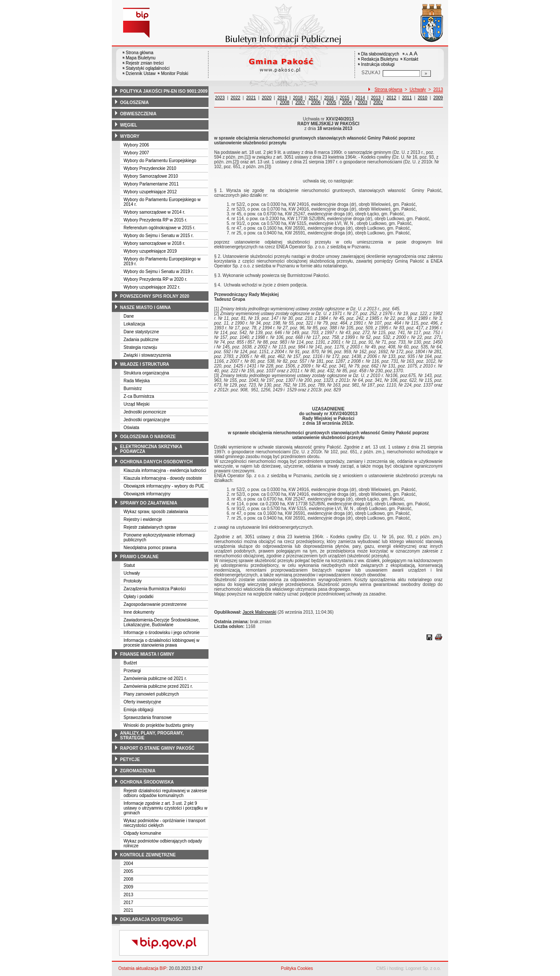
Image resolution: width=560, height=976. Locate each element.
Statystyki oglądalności (148, 68)
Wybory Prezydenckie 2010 (150, 168)
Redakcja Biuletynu (380, 59)
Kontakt (411, 59)
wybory (130, 136)
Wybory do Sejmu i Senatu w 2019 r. (159, 272)
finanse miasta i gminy (147, 654)
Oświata (131, 428)
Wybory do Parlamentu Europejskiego (160, 161)
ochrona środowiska (147, 782)
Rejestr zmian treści (145, 63)
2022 (235, 98)
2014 (360, 98)
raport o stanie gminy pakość (157, 748)
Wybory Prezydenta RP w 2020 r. (155, 279)
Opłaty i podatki (138, 597)
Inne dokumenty (139, 612)
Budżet (130, 663)
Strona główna (140, 53)
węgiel (129, 125)
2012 (391, 98)
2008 (128, 879)
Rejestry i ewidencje (143, 519)
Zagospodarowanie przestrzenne (155, 604)
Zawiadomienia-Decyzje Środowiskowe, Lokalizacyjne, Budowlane (162, 622)
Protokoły (133, 581)
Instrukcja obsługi (378, 64)
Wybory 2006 (136, 145)
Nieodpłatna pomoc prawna (150, 548)
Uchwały (132, 573)
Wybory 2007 (136, 153)
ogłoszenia (134, 102)
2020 (267, 98)
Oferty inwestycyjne (142, 702)
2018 (298, 98)
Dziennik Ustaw (141, 73)
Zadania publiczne (141, 340)
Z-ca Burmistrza (139, 396)
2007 (300, 102)
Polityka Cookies (297, 968)
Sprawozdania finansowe (148, 717)
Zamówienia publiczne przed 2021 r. (158, 686)
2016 (329, 98)
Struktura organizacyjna (146, 373)
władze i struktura (145, 364)
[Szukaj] (426, 73)
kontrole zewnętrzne (148, 855)
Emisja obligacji (138, 710)
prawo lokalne (139, 557)
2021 (128, 910)
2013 (128, 895)
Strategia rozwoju (140, 347)
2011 (407, 98)
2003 (362, 102)
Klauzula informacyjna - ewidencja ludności (165, 470)
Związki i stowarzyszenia (147, 355)
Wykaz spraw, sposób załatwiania (156, 512)
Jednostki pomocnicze (145, 412)
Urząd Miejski (137, 404)
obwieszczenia (138, 114)
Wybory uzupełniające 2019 (150, 251)
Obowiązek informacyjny (147, 494)
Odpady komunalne (142, 833)
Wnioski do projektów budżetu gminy (159, 725)
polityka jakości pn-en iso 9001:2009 (164, 91)
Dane (129, 316)
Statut (129, 565)
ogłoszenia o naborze (148, 437)
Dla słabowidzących (380, 54)
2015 (345, 98)
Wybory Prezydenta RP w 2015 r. (155, 220)
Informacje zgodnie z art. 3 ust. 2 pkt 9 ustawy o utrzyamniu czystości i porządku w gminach (165, 808)
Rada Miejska (137, 381)
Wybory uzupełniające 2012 (150, 192)
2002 (378, 102)
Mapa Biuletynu (141, 58)
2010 (423, 98)
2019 (282, 98)
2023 (220, 98)
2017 (128, 903)
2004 (128, 864)
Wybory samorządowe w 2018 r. (154, 243)
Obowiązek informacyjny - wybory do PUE (164, 486)
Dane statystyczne (141, 332)
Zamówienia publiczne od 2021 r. (155, 678)
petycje (130, 760)
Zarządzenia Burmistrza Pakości (155, 589)
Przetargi (132, 671)
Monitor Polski (174, 73)
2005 (128, 871)
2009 (128, 887)
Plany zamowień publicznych (151, 694)
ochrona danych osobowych (156, 462)
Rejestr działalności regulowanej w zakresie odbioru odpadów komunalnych (165, 793)
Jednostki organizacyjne (147, 420)
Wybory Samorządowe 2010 (151, 176)
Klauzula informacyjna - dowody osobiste (163, 478)
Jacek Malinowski (260, 612)
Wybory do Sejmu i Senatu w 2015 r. (159, 236)
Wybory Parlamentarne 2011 (151, 184)
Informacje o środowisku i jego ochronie (162, 633)
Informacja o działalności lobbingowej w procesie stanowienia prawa (161, 643)
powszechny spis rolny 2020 (155, 296)
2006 (316, 102)
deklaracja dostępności (151, 919)
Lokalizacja (134, 324)
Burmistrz (133, 389)
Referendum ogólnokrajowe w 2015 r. (160, 228)
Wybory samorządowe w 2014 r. (154, 212)
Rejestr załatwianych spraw (150, 527)
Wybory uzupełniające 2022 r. (152, 287)
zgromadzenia (138, 771)
